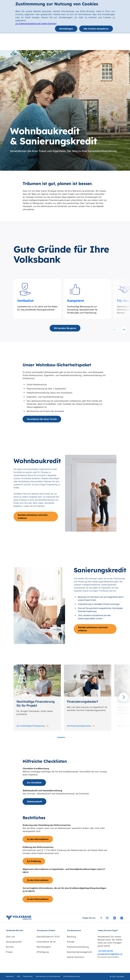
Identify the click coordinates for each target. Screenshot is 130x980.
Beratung (72, 937)
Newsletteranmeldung (78, 947)
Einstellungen (66, 29)
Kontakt (71, 942)
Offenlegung (43, 952)
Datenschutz (28, 976)
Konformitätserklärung (72, 976)
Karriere (10, 947)
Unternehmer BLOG (46, 942)
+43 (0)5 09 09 (105, 951)
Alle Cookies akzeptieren (96, 29)
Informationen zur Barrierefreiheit (48, 976)
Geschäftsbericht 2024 (48, 937)
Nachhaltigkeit (44, 947)
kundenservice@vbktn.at (110, 954)
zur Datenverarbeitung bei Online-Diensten (36, 24)
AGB (18, 976)
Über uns (10, 937)
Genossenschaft (14, 942)
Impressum (10, 976)
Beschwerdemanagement (79, 952)
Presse (9, 952)
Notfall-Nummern (76, 957)
